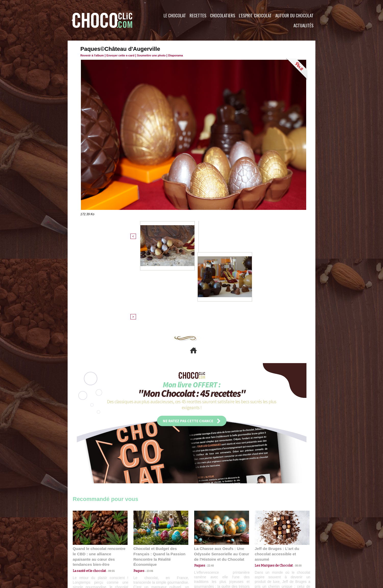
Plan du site (206, 557)
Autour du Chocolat (294, 15)
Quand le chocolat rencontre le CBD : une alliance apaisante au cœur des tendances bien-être (100, 474)
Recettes (198, 15)
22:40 (209, 485)
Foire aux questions (270, 557)
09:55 (108, 485)
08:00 (295, 480)
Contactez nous (88, 557)
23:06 (148, 490)
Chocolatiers (223, 15)
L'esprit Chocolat (255, 15)
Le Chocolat (175, 15)
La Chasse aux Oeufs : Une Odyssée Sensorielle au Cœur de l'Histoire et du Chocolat (219, 474)
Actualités (304, 25)
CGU (141, 557)
